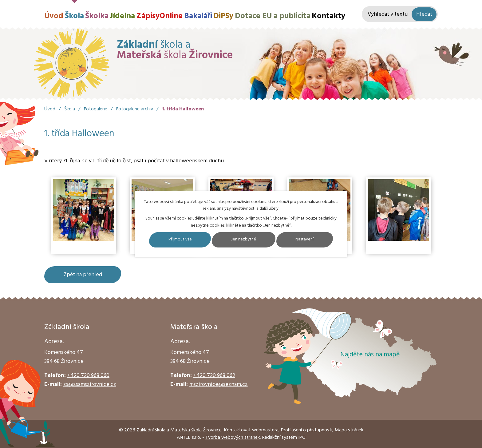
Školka (97, 16)
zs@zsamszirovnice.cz (90, 385)
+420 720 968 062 (214, 376)
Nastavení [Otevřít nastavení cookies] (305, 240)
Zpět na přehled (83, 275)
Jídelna (122, 16)
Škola (74, 16)
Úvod (54, 16)
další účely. (269, 209)
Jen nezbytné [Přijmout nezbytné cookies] (244, 240)
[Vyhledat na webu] (400, 14)
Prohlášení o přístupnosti (307, 430)
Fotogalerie (96, 109)
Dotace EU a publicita (273, 16)
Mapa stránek (349, 430)
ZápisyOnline (159, 16)
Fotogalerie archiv (135, 109)
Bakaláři (198, 16)
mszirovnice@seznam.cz (219, 385)
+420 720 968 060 (88, 376)
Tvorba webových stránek (233, 438)
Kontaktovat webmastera (251, 430)
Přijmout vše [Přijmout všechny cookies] (180, 240)
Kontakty (328, 16)
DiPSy (223, 16)
